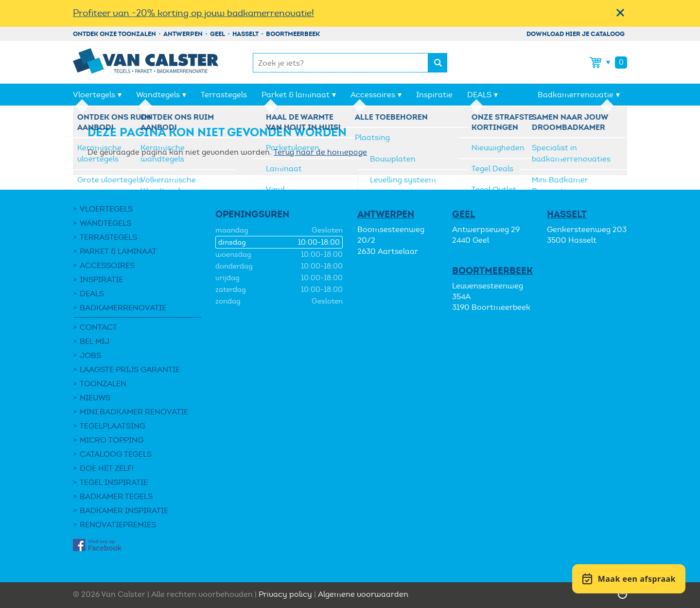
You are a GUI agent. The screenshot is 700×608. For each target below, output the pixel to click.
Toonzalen (103, 384)
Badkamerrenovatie (576, 95)
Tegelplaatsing (113, 426)
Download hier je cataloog (576, 34)
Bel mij (95, 341)
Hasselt (245, 34)
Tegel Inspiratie (114, 482)
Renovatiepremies (118, 525)
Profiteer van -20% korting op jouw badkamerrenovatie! (193, 13)
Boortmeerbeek (293, 34)
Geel (218, 34)
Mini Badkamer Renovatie (134, 412)
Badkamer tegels (116, 496)
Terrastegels (224, 95)
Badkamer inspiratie (124, 510)
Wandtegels (158, 95)
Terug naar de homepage (320, 152)
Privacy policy (285, 594)
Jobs (90, 355)
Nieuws (95, 398)
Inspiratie (434, 95)
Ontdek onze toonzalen (114, 34)
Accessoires (373, 95)
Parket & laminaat (296, 95)
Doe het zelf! (107, 468)
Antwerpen (183, 34)
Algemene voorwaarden (363, 594)
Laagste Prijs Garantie (130, 369)
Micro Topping (112, 440)
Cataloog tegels (116, 454)
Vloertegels (94, 95)
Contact (98, 327)
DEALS (479, 95)
